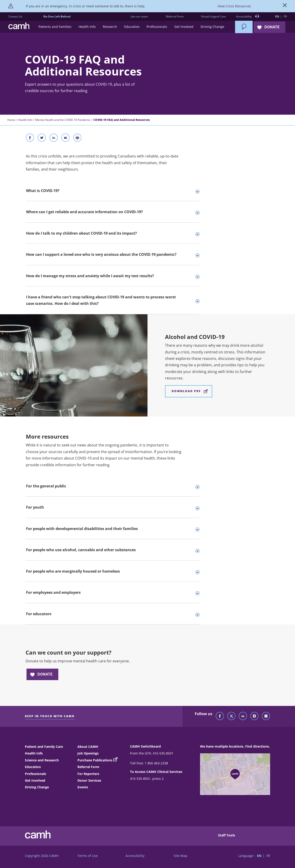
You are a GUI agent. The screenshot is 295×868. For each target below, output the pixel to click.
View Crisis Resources (234, 6)
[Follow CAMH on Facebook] (220, 716)
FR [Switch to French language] (285, 16)
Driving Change (37, 787)
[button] (55, 27)
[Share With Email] (65, 139)
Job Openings (88, 753)
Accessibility (248, 17)
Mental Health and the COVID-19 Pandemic (63, 120)
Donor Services (89, 780)
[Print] (77, 139)
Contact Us (15, 16)
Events (83, 787)
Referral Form (175, 16)
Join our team (139, 16)
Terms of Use (88, 856)
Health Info (25, 120)
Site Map (181, 856)
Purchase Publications (95, 760)
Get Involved (35, 780)
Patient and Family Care (44, 747)
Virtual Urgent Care (213, 16)
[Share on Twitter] (42, 139)
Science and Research (42, 760)
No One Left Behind (57, 16)
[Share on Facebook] (30, 139)
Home (11, 120)
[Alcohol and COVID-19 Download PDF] (189, 391)
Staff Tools (227, 835)
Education (33, 767)
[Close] (285, 6)
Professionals (35, 774)
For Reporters (88, 774)
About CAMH (88, 747)
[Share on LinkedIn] (54, 139)
